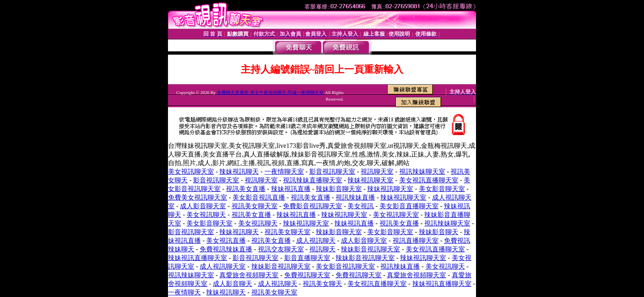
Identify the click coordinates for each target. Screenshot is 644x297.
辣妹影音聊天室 (339, 189)
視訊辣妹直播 (355, 197)
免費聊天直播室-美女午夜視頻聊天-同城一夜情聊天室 (270, 92)
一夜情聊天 (184, 292)
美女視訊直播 (226, 241)
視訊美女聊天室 (255, 206)
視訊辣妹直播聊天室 (313, 180)
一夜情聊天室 (284, 172)
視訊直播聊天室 (416, 241)
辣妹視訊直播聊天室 (198, 258)
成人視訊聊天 (316, 241)
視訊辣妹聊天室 (422, 172)
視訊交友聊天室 (281, 249)
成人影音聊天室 (203, 206)
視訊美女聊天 (322, 284)
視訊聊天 (322, 249)
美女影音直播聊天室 (409, 206)
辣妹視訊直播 (291, 189)
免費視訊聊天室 (307, 275)
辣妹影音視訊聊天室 (370, 249)
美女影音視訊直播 (259, 197)
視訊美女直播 (246, 189)
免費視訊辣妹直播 (226, 249)
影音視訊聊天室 (332, 172)
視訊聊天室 (377, 172)
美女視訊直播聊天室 (429, 180)
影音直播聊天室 (307, 258)
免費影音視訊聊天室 (313, 206)
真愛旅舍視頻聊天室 (249, 275)
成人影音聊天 (232, 284)
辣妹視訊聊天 (239, 172)
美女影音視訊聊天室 (345, 266)
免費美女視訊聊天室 (198, 197)
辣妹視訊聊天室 (370, 180)
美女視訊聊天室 (191, 172)
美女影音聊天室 (442, 189)
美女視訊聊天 (206, 215)
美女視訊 (361, 206)
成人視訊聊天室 (223, 266)
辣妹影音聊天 (439, 232)
